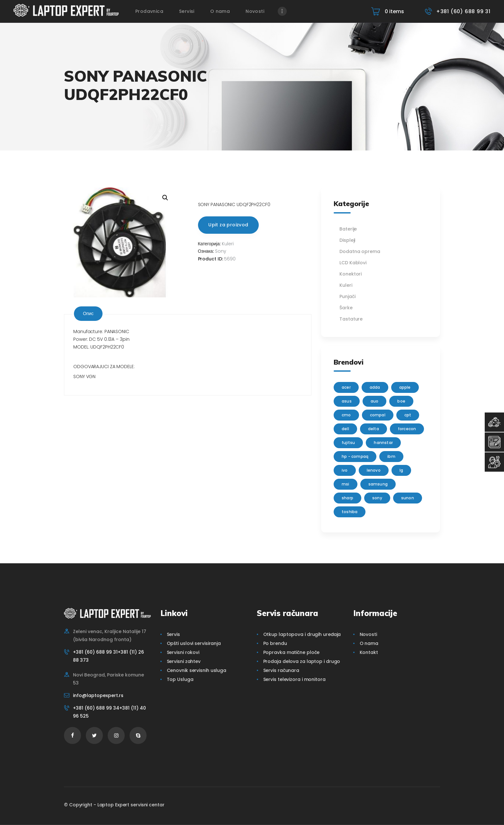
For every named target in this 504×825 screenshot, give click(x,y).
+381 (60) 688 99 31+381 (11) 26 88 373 (108, 656)
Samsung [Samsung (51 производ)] (378, 484)
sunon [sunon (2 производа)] (408, 498)
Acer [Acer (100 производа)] (346, 387)
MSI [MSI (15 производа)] (346, 484)
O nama (369, 643)
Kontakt (369, 652)
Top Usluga (180, 679)
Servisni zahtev (184, 661)
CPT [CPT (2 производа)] (408, 415)
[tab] (88, 314)
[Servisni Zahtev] (494, 442)
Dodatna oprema (360, 251)
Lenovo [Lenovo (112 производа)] (374, 470)
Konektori (351, 274)
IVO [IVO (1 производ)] (345, 470)
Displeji (347, 240)
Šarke (346, 308)
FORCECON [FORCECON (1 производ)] (407, 429)
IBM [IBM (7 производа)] (391, 456)
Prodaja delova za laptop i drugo (302, 661)
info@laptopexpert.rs (98, 695)
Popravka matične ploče (292, 652)
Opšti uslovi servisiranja (194, 643)
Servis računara (281, 670)
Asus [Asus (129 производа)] (347, 401)
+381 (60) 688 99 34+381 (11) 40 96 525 (109, 712)
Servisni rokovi (183, 652)
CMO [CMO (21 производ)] (346, 415)
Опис (88, 313)
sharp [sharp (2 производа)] (347, 498)
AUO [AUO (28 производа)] (375, 401)
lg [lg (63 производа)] (401, 470)
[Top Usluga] (494, 422)
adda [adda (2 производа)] (375, 387)
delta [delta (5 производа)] (373, 429)
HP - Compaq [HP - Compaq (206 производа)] (355, 456)
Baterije (348, 229)
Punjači (347, 296)
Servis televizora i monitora (294, 679)
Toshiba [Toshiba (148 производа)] (350, 512)
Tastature (351, 319)
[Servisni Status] (494, 462)
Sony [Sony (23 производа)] (377, 498)
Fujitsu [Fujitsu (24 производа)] (348, 443)
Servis (173, 634)
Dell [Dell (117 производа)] (345, 429)
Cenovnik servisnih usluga (197, 670)
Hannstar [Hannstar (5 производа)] (383, 443)
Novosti (368, 634)
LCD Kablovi (353, 263)
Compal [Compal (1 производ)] (378, 415)
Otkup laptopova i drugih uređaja (302, 634)
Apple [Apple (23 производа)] (405, 387)
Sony (221, 251)
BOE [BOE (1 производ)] (401, 401)
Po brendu (275, 643)
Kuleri (228, 244)
